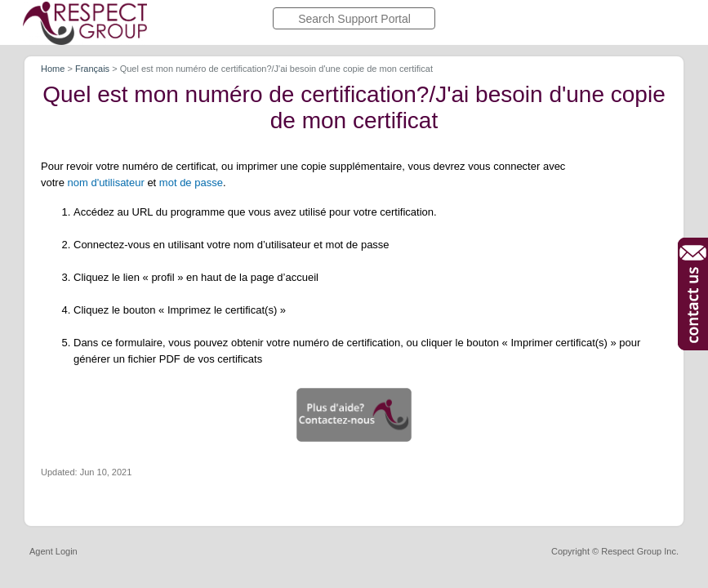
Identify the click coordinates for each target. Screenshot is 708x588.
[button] (354, 415)
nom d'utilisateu (105, 183)
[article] (354, 287)
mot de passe (191, 183)
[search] (354, 18)
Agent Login (53, 552)
